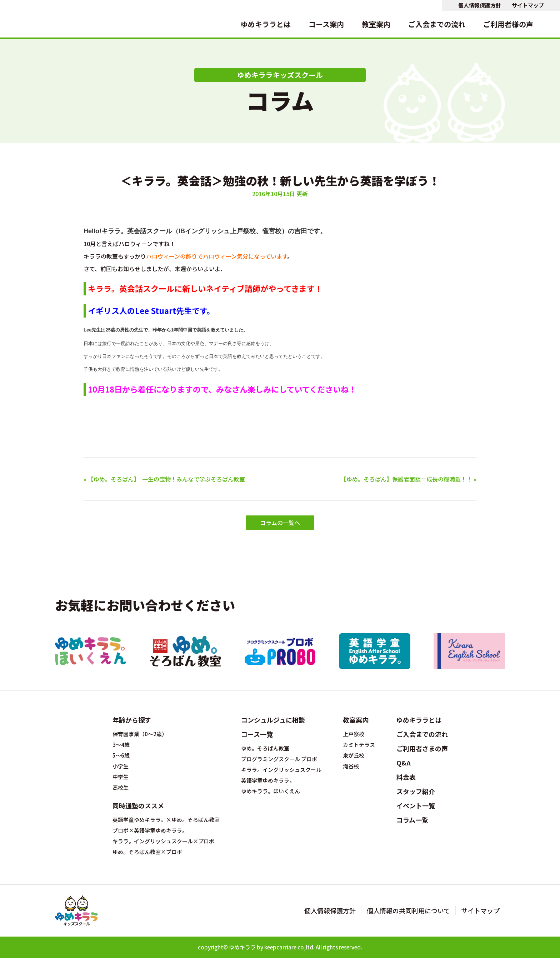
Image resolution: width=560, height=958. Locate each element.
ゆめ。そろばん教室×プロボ (147, 852)
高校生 (121, 788)
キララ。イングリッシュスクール (281, 770)
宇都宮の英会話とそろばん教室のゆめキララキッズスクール (32, 19)
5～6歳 (121, 755)
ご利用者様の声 (508, 24)
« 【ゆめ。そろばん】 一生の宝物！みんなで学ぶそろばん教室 (164, 479)
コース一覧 (257, 734)
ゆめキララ (242, 947)
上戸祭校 (354, 734)
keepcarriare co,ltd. (289, 947)
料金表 (406, 777)
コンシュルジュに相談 (273, 720)
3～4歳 (121, 745)
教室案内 (376, 24)
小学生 (121, 766)
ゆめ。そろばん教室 (185, 651)
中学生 (121, 777)
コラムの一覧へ (280, 523)
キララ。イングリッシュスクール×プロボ (163, 841)
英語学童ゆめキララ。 (375, 651)
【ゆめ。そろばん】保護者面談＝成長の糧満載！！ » (409, 479)
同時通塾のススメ (138, 805)
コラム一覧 (412, 820)
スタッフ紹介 (416, 791)
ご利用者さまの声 (422, 748)
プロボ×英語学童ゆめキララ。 (150, 830)
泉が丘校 (354, 755)
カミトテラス (359, 745)
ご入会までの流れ (437, 24)
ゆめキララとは (266, 24)
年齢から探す (132, 720)
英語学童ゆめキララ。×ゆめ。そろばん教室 (166, 820)
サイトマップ (528, 5)
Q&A (404, 763)
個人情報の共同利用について (408, 911)
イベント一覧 (416, 805)
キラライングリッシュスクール (469, 651)
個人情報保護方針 (480, 5)
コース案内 (326, 24)
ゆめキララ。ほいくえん (91, 651)
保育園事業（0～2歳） (140, 734)
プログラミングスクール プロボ (280, 651)
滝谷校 (351, 766)
